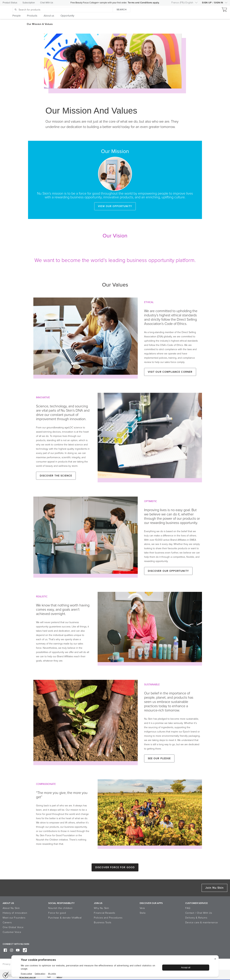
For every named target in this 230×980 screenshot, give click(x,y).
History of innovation (15, 913)
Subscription (29, 3)
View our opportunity (115, 206)
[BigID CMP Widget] (115, 967)
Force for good (57, 913)
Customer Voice (12, 932)
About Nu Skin (11, 908)
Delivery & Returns (196, 918)
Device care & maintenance (202, 923)
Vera (142, 908)
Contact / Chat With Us (199, 913)
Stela (143, 913)
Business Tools (102, 923)
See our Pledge (159, 758)
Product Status (10, 3)
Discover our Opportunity (168, 571)
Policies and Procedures (108, 918)
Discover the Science (56, 476)
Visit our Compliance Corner (170, 372)
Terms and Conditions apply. (144, 3)
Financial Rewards (104, 913)
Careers (7, 923)
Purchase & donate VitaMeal (65, 918)
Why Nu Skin (102, 908)
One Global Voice (13, 927)
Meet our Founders (14, 918)
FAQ (188, 908)
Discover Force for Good (115, 867)
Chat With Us (47, 3)
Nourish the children (60, 908)
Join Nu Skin (214, 888)
